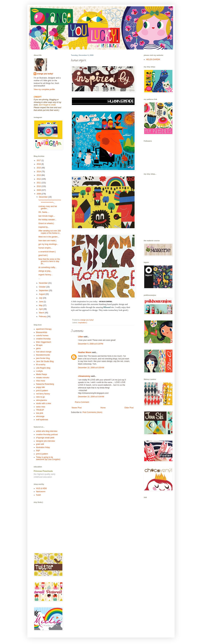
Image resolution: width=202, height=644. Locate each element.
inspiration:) (83, 323)
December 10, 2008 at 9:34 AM (91, 397)
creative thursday (43, 339)
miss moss (41, 381)
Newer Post (77, 408)
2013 (39, 175)
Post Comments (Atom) (92, 412)
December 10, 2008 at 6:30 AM (91, 368)
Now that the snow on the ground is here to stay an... (49, 261)
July (41, 298)
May (41, 305)
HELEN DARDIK (153, 59)
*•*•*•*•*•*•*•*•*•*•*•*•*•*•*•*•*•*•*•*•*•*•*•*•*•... (50, 201)
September (44, 291)
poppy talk (40, 387)
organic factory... (45, 275)
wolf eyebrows (42, 420)
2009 (39, 190)
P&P (38, 451)
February (43, 317)
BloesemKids (42, 332)
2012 (39, 179)
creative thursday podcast (47, 435)
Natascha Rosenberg (45, 384)
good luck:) (43, 255)
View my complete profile (44, 89)
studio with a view (44, 403)
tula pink (40, 413)
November (44, 283)
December (44, 197)
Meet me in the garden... (49, 237)
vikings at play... (45, 271)
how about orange (44, 352)
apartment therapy (44, 329)
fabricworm (41, 492)
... (39, 278)
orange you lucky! (45, 74)
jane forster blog (43, 358)
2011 (39, 183)
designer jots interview (46, 441)
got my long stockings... (48, 244)
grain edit (40, 444)
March (42, 313)
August (42, 294)
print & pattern (42, 391)
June (41, 302)
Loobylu (39, 371)
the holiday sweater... (47, 220)
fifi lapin (39, 345)
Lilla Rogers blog (43, 368)
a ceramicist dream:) (47, 252)
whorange (40, 416)
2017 (39, 160)
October (43, 287)
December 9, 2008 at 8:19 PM (91, 344)
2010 (39, 186)
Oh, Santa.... (44, 212)
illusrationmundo (43, 355)
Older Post (129, 408)
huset (38, 495)
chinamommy (84, 376)
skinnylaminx (42, 400)
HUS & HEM (41, 488)
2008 (39, 194)
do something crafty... (47, 267)
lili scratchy (41, 365)
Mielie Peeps (42, 374)
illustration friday (43, 447)
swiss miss (41, 407)
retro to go (40, 397)
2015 (39, 168)
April (41, 309)
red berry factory (43, 394)
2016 (39, 164)
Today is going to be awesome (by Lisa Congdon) (48, 458)
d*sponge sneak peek (45, 438)
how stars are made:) (47, 241)
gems (38, 348)
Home (103, 408)
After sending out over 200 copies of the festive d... (50, 232)
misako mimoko (43, 378)
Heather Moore (85, 352)
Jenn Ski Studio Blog (45, 361)
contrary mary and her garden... (48, 207)
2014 (39, 172)
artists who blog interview (47, 431)
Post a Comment (82, 402)
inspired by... (44, 227)
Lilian (80, 337)
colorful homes (42, 336)
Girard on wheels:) (46, 223)
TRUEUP (40, 410)
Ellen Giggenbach (44, 342)
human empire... (45, 248)
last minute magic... (47, 216)
